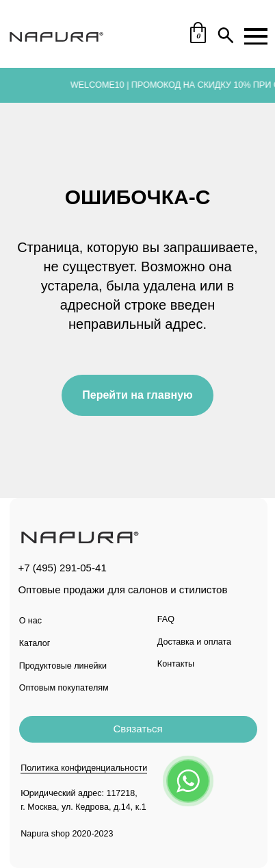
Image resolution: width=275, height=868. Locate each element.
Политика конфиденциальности (84, 768)
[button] (138, 729)
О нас (30, 621)
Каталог (35, 643)
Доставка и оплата (194, 642)
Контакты (176, 664)
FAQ (166, 619)
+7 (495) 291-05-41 (62, 568)
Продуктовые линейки (63, 666)
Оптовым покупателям (64, 688)
